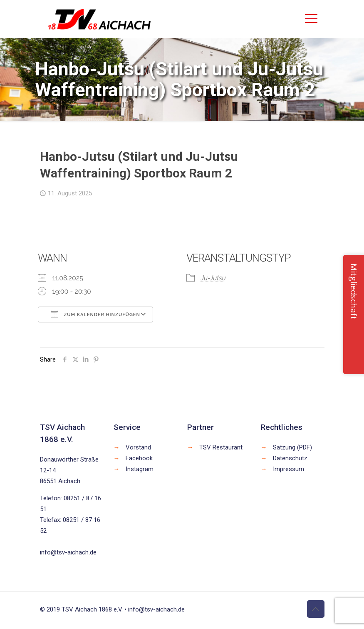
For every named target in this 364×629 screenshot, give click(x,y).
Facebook (139, 458)
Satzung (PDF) (292, 447)
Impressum (288, 469)
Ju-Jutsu (213, 278)
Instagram (140, 469)
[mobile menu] (311, 19)
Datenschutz (290, 458)
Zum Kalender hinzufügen (95, 314)
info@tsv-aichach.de (68, 552)
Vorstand (138, 447)
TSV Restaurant (221, 447)
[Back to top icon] (316, 609)
